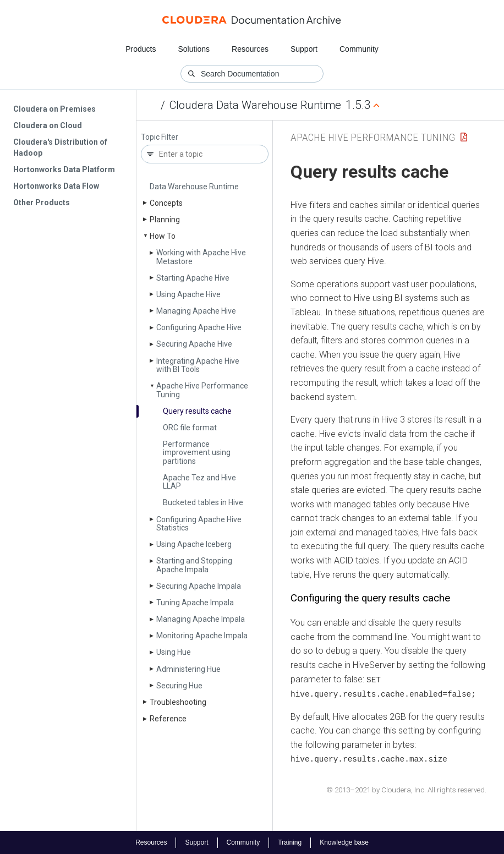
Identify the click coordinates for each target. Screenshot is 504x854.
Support (304, 49)
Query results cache (197, 411)
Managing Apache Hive (196, 311)
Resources (250, 49)
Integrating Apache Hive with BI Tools (198, 365)
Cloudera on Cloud (48, 125)
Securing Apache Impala (199, 586)
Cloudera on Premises (54, 109)
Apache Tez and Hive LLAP (199, 482)
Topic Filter (160, 137)
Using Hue (174, 652)
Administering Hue (188, 669)
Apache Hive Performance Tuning (202, 390)
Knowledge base (344, 842)
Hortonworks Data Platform (64, 169)
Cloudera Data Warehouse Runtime (255, 105)
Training (290, 842)
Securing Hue (179, 686)
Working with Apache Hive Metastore (201, 257)
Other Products (42, 202)
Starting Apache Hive (193, 278)
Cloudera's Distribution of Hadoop (60, 147)
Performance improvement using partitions (197, 453)
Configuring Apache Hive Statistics (199, 524)
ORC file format (190, 428)
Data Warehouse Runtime (194, 187)
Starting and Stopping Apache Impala (194, 565)
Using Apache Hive (188, 294)
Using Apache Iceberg (194, 544)
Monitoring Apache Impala (202, 636)
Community (359, 49)
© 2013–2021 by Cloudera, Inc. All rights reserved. (406, 789)
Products (141, 49)
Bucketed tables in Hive (203, 502)
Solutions (194, 49)
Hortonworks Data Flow (56, 186)
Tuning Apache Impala (195, 603)
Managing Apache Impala (201, 619)
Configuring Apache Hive (199, 327)
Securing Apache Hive (194, 344)
